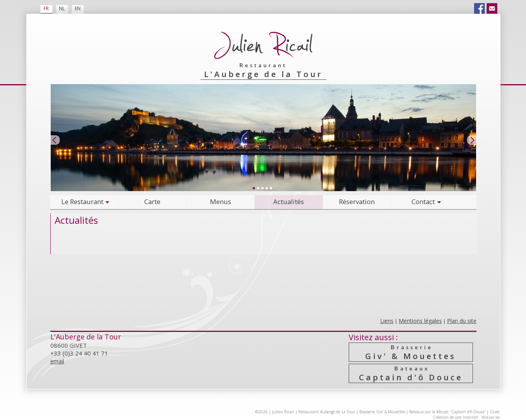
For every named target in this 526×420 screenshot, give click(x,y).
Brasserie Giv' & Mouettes (382, 412)
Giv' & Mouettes (411, 352)
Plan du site (462, 321)
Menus (221, 202)
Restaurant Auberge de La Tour (327, 412)
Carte (152, 202)
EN (78, 8)
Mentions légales (420, 321)
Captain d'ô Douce (411, 373)
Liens (387, 321)
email (57, 361)
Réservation (357, 202)
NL (62, 8)
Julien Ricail (283, 412)
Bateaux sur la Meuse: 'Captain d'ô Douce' (447, 412)
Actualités (289, 202)
